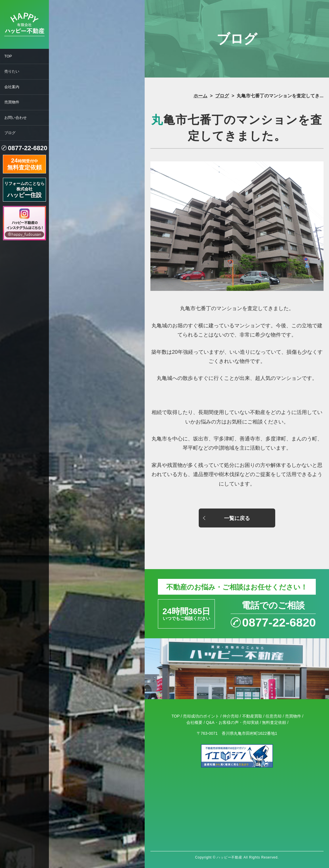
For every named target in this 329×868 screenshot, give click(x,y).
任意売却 (273, 716)
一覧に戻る (237, 518)
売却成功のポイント (201, 716)
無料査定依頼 (274, 722)
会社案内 (12, 87)
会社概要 (194, 722)
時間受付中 (24, 163)
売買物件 (12, 102)
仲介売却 (231, 716)
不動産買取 (252, 716)
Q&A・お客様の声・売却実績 (232, 722)
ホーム (200, 96)
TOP (8, 56)
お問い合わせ (16, 118)
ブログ (10, 133)
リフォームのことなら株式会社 (24, 190)
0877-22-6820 (27, 148)
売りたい (12, 71)
